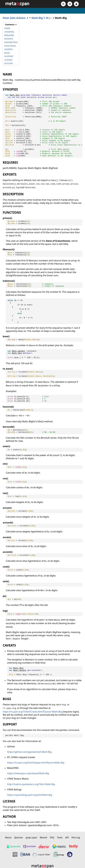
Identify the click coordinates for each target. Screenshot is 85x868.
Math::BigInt (18, 351)
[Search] (63, 4)
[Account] (76, 4)
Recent (44, 837)
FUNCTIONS (10, 46)
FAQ (52, 837)
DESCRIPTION (11, 42)
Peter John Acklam (14, 18)
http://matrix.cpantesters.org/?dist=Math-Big (31, 784)
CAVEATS (8, 49)
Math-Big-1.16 (40, 18)
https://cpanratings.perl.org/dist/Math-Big (30, 795)
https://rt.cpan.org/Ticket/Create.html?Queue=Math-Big (32, 712)
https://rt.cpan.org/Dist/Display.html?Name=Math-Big (36, 763)
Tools (60, 837)
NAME (7, 28)
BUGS (7, 53)
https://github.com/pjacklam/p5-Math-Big (29, 752)
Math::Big (15, 95)
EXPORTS (9, 39)
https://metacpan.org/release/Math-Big (28, 773)
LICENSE (8, 60)
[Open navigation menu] (70, 4)
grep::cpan (31, 837)
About (8, 837)
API (67, 837)
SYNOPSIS (9, 32)
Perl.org (76, 837)
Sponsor (19, 837)
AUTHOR (8, 63)
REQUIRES (9, 35)
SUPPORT (9, 56)
